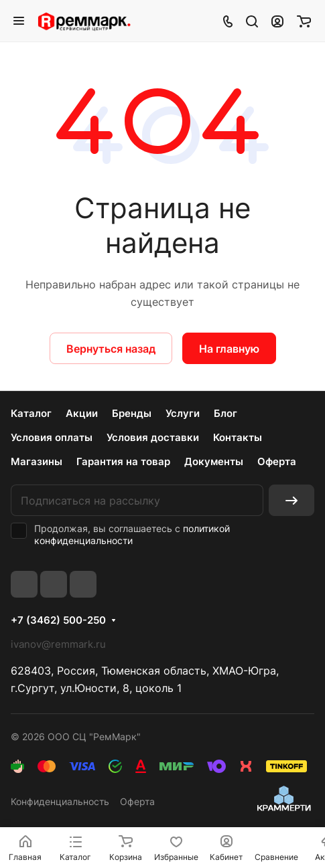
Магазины (37, 461)
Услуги (183, 413)
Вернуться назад (111, 349)
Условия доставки (153, 437)
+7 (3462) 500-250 (58, 620)
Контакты (238, 437)
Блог (225, 413)
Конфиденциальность (60, 801)
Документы (214, 461)
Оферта (277, 461)
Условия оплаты (52, 437)
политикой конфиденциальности (132, 534)
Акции (82, 413)
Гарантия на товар (123, 461)
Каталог (31, 413)
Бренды (132, 413)
